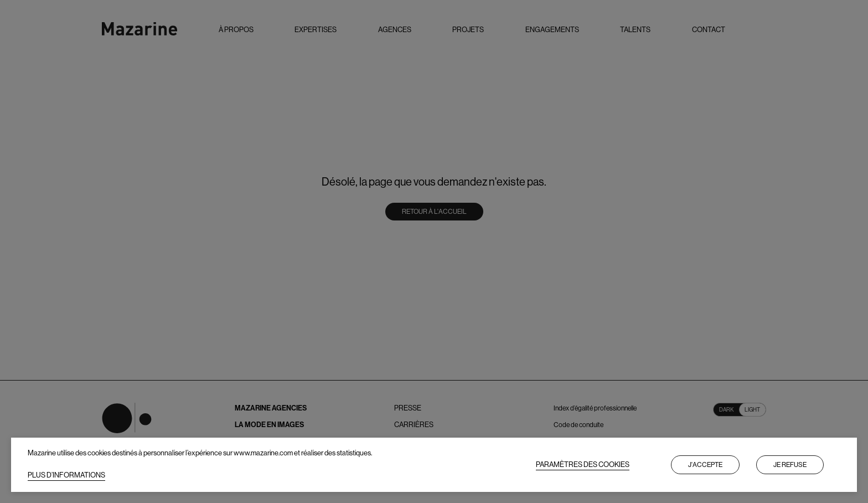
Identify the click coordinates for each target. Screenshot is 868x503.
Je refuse (790, 465)
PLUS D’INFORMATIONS (66, 475)
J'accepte (705, 465)
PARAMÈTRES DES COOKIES (583, 464)
